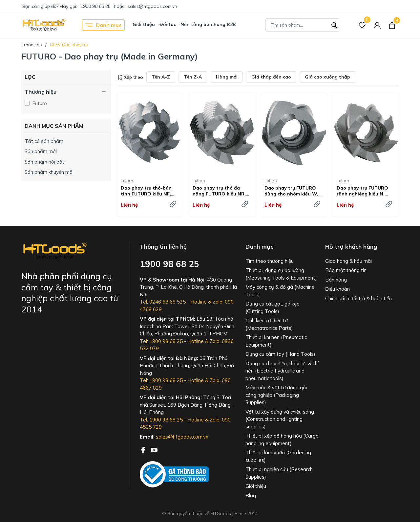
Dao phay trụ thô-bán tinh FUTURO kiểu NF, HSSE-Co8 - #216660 (146, 191)
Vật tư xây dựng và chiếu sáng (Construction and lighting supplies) (280, 419)
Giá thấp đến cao (271, 77)
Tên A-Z (161, 77)
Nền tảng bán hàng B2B (208, 24)
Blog (251, 496)
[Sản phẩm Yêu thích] (362, 25)
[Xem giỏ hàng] (392, 25)
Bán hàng (336, 280)
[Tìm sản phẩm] (302, 25)
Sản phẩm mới (41, 151)
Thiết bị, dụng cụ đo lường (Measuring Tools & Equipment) (281, 274)
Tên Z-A (193, 77)
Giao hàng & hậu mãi (348, 261)
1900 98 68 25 (95, 6)
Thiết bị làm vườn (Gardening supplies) (278, 456)
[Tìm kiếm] (334, 24)
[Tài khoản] (377, 25)
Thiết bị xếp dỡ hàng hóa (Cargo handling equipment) (282, 440)
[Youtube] (154, 449)
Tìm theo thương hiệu (270, 261)
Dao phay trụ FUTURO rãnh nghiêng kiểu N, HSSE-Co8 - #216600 (362, 191)
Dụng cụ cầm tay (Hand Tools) (280, 354)
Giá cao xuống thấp (327, 77)
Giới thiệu (144, 24)
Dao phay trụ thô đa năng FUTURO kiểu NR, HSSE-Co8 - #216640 (219, 191)
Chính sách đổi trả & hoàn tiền (358, 298)
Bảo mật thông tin (346, 270)
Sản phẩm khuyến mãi (49, 172)
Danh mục (103, 25)
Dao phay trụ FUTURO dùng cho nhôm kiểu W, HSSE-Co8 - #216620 (291, 191)
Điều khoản (337, 289)
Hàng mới (227, 77)
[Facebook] (144, 449)
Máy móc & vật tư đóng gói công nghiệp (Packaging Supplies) (276, 395)
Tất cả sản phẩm (44, 141)
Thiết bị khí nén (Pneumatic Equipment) (276, 341)
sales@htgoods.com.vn (152, 6)
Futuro (39, 103)
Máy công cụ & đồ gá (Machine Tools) (280, 291)
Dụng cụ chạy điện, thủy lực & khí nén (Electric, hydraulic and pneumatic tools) (282, 371)
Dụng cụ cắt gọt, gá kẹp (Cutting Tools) (273, 307)
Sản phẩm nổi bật (44, 162)
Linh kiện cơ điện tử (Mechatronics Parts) (269, 324)
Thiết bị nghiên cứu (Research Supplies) (279, 473)
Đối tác (168, 24)
